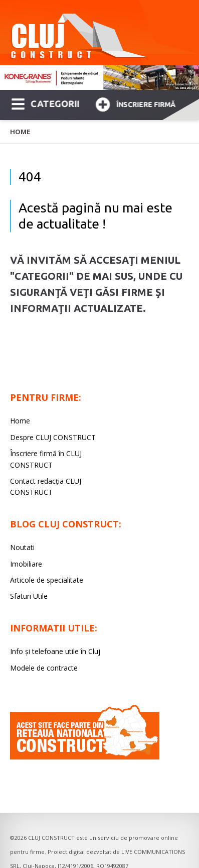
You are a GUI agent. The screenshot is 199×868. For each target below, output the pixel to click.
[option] (100, 78)
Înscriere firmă (135, 103)
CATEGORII (45, 103)
